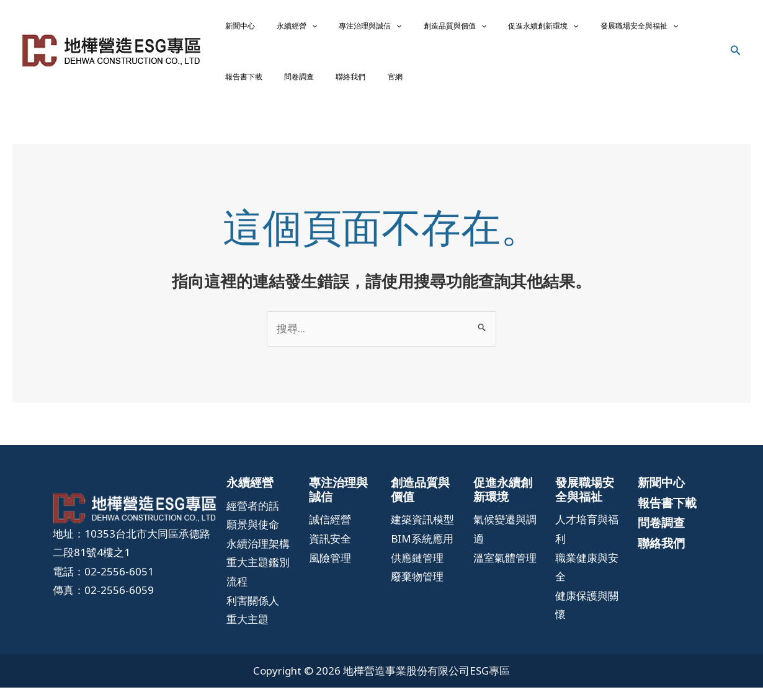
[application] (290, 29)
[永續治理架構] (258, 556)
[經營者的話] (253, 518)
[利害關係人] (253, 613)
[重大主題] (248, 632)
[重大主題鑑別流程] (258, 584)
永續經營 (275, 29)
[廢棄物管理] (417, 589)
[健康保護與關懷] (587, 618)
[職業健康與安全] (587, 579)
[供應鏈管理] (417, 570)
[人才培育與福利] (587, 542)
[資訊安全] (330, 552)
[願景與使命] (253, 537)
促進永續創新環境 (478, 29)
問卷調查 (665, 29)
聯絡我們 (233, 86)
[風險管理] (330, 570)
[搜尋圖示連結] (736, 57)
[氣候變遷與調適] (505, 542)
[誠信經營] (330, 532)
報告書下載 (624, 29)
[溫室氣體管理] (505, 570)
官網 (262, 86)
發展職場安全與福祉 (559, 29)
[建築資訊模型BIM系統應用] (423, 542)
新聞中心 (233, 29)
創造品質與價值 (404, 29)
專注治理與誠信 (334, 29)
